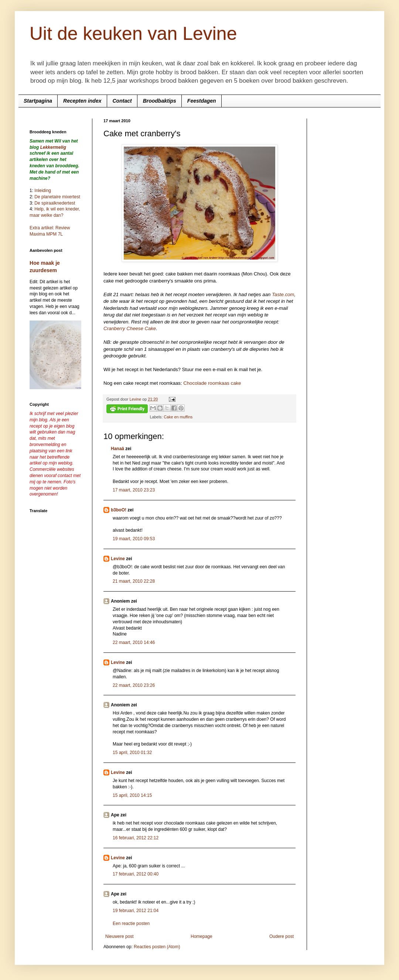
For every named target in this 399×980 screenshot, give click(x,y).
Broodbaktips (160, 101)
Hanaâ (117, 449)
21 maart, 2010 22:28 (134, 581)
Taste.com (283, 294)
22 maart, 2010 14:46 (134, 643)
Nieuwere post (120, 936)
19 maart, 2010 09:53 (134, 539)
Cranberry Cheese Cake (130, 328)
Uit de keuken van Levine (133, 34)
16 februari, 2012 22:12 (136, 838)
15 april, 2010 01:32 (132, 753)
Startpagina (38, 101)
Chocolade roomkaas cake (212, 383)
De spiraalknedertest (54, 203)
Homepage (202, 936)
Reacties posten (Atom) (157, 947)
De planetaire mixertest (57, 197)
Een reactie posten (131, 924)
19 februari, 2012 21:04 (136, 911)
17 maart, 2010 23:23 (134, 490)
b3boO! (119, 510)
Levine (118, 559)
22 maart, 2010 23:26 (134, 685)
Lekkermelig (53, 147)
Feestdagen (202, 101)
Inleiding (43, 191)
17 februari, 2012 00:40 (136, 874)
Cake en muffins (178, 417)
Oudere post (282, 936)
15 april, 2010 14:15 (132, 795)
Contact (122, 101)
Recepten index (82, 101)
